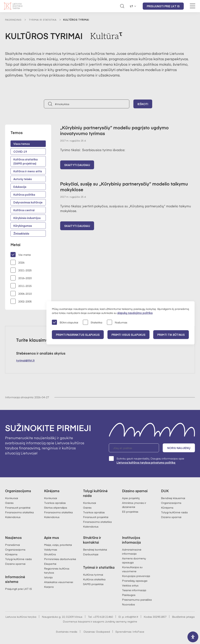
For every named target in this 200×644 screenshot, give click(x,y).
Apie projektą (131, 498)
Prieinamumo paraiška (137, 599)
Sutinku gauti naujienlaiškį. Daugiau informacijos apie (147, 460)
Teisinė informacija (134, 590)
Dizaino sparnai (171, 517)
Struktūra (50, 554)
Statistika (93, 323)
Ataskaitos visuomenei (59, 582)
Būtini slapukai (65, 323)
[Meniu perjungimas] (193, 6)
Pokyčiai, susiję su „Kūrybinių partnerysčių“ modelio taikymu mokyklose (124, 187)
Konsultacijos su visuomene (132, 569)
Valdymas (51, 549)
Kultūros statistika (94, 579)
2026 (17, 262)
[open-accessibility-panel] (193, 637)
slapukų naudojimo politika (135, 313)
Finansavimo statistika (19, 512)
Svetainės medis (67, 631)
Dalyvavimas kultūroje (28, 202)
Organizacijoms (171, 503)
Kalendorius (13, 517)
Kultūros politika (24, 194)
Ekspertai (50, 564)
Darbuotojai (91, 554)
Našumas (117, 323)
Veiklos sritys (130, 585)
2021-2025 (21, 270)
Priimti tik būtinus (171, 335)
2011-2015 (21, 286)
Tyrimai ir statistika (43, 20)
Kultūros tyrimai (93, 574)
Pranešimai (12, 545)
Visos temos (22, 144)
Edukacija (20, 187)
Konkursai (12, 498)
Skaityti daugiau (77, 165)
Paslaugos (129, 595)
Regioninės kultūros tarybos (57, 570)
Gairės (9, 503)
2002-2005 (21, 301)
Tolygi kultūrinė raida (174, 512)
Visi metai (21, 255)
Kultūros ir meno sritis (28, 171)
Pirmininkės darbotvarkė (60, 559)
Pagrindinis (13, 20)
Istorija (48, 577)
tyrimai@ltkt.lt (25, 360)
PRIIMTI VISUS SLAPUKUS (128, 335)
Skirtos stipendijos (56, 507)
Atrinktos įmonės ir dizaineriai (134, 505)
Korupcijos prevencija (136, 576)
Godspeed (103, 631)
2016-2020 (21, 278)
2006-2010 (21, 293)
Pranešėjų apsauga (135, 581)
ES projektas (130, 511)
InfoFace (138, 631)
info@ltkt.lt (132, 617)
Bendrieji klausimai (173, 498)
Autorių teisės (23, 179)
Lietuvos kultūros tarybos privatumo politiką (146, 462)
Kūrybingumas (23, 226)
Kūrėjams (167, 507)
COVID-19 (20, 151)
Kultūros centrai (24, 210)
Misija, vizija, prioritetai (58, 545)
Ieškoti (143, 104)
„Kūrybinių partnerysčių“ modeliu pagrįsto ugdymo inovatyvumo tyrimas (114, 130)
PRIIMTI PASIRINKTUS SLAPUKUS (78, 335)
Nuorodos (128, 604)
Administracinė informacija (132, 551)
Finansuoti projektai (18, 507)
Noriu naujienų (179, 448)
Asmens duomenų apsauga (134, 560)
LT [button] (132, 6)
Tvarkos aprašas (55, 503)
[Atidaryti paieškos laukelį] (122, 6)
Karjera (49, 587)
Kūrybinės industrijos (27, 218)
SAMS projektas (93, 584)
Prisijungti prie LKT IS (163, 6)
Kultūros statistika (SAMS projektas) (26, 161)
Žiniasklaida (21, 233)
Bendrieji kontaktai (95, 549)
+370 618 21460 (103, 617)
